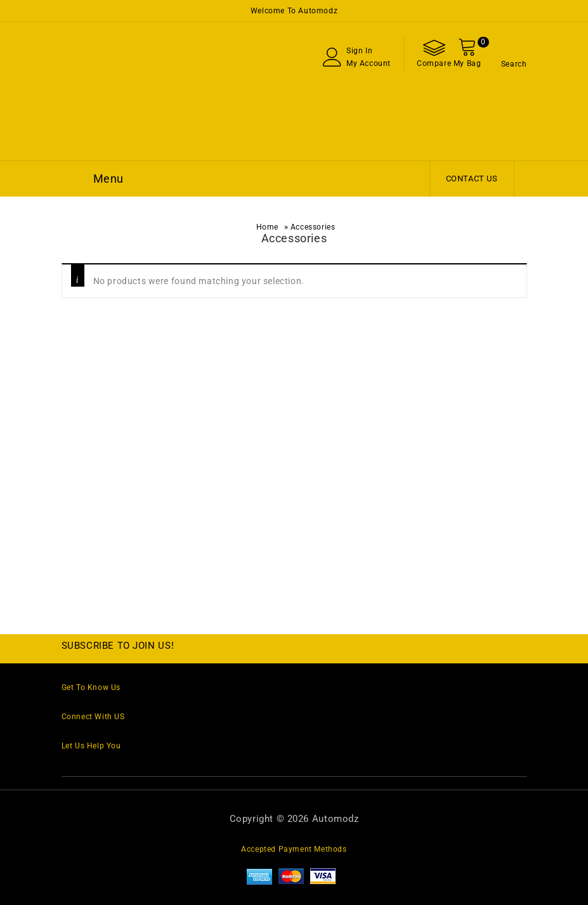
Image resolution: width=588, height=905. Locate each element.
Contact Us (472, 179)
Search (514, 64)
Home (267, 227)
